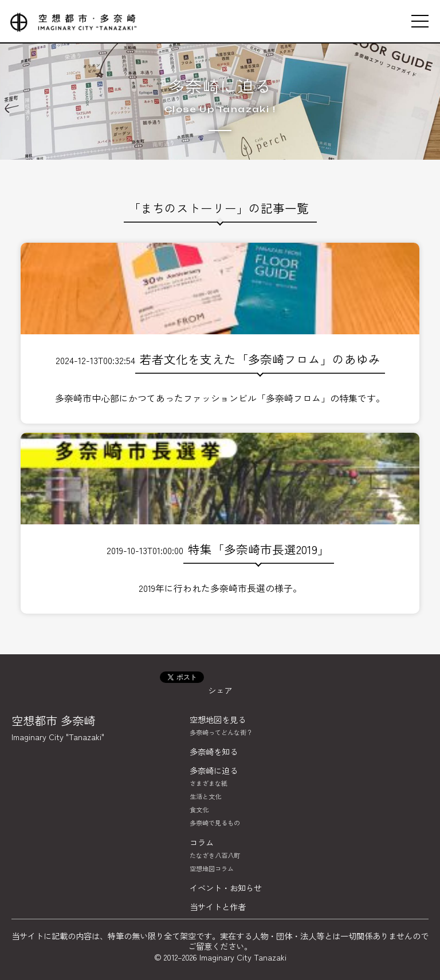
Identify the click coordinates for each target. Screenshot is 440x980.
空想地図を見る (218, 719)
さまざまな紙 (209, 783)
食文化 (199, 809)
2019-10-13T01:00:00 (220, 515)
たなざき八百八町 (215, 855)
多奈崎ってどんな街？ (221, 732)
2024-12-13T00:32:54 (220, 325)
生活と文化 (205, 796)
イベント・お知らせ (226, 888)
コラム (202, 842)
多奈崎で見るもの (215, 823)
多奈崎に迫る (220, 86)
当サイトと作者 (218, 906)
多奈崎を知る (214, 751)
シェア (220, 690)
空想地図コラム (212, 868)
